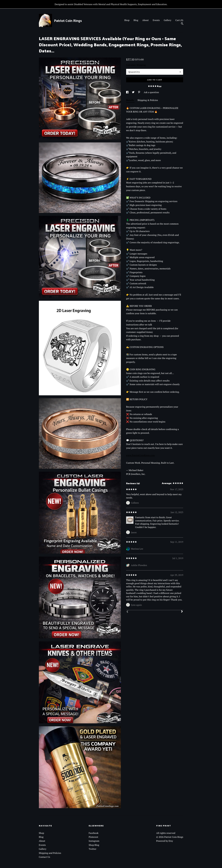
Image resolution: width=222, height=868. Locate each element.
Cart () (179, 20)
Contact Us (45, 857)
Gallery (167, 20)
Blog (136, 20)
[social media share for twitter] (134, 92)
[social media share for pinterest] (139, 92)
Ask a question (151, 92)
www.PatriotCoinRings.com (140, 455)
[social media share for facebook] (128, 92)
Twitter (93, 849)
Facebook (94, 833)
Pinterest (93, 837)
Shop (127, 20)
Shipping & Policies (148, 100)
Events (156, 20)
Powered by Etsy (165, 841)
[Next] (182, 612)
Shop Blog (94, 845)
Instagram (94, 841)
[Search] (182, 24)
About (146, 20)
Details (130, 100)
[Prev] (127, 612)
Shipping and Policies (50, 853)
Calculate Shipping (136, 65)
